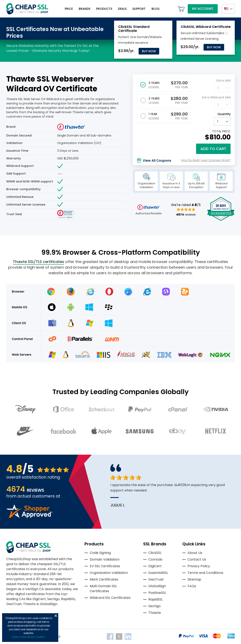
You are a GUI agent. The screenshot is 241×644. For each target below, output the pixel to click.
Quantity (224, 114)
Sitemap (194, 579)
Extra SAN (224, 81)
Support (139, 9)
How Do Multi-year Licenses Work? (206, 160)
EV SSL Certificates (105, 566)
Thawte (155, 613)
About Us (195, 553)
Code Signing (100, 553)
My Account (203, 9)
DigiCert (155, 566)
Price (69, 9)
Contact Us (197, 559)
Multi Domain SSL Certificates (103, 589)
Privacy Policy (199, 566)
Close (56, 616)
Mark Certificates (104, 579)
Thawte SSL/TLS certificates (39, 262)
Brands (84, 9)
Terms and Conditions (205, 573)
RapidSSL (156, 599)
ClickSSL (155, 553)
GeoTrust (156, 579)
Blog (156, 9)
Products (104, 9)
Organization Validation (109, 573)
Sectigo (155, 606)
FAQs (192, 586)
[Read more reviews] (29, 517)
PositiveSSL (157, 593)
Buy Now (149, 51)
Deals (122, 9)
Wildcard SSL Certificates (110, 598)
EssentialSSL (158, 573)
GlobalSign (157, 586)
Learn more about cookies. (29, 637)
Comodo (155, 559)
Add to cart (213, 149)
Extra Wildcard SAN (216, 97)
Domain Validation (105, 559)
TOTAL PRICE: (221, 131)
